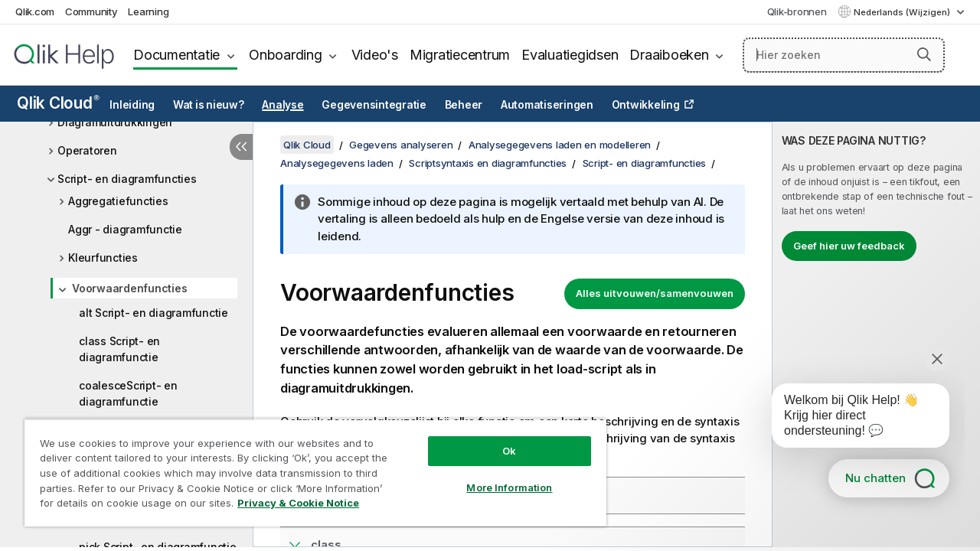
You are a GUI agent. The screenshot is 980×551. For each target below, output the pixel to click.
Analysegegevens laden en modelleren (560, 145)
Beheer (464, 105)
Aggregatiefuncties (118, 201)
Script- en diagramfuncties (127, 179)
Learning (148, 11)
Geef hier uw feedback (849, 246)
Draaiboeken (669, 55)
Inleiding (132, 105)
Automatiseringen (547, 105)
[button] (924, 54)
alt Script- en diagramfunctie (154, 313)
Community (91, 11)
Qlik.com (35, 11)
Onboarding (286, 55)
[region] (309, 467)
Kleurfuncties (103, 258)
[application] (850, 419)
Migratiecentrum (460, 55)
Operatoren (87, 150)
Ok (498, 439)
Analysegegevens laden (337, 163)
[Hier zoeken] (844, 55)
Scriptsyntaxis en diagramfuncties (488, 163)
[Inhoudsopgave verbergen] (241, 147)
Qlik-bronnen (797, 11)
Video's (375, 55)
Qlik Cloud (58, 103)
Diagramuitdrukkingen (115, 122)
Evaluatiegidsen (570, 55)
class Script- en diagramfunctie (119, 349)
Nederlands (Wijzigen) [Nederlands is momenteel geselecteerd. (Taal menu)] (903, 12)
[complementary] (876, 334)
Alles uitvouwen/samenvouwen (655, 293)
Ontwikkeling (646, 105)
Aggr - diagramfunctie (125, 229)
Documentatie (176, 55)
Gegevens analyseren (401, 145)
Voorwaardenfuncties (129, 288)
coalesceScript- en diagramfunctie (128, 393)
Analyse (283, 105)
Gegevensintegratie (374, 105)
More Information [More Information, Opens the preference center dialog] (498, 476)
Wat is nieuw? (209, 105)
